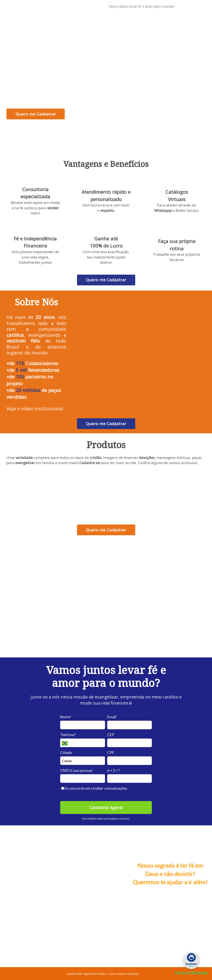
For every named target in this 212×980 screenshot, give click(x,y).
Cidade (66, 753)
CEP (111, 735)
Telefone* (68, 735)
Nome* (66, 717)
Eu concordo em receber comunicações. (95, 788)
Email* (112, 717)
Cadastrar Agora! (106, 808)
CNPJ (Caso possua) (76, 770)
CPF (111, 753)
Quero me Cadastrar (36, 114)
